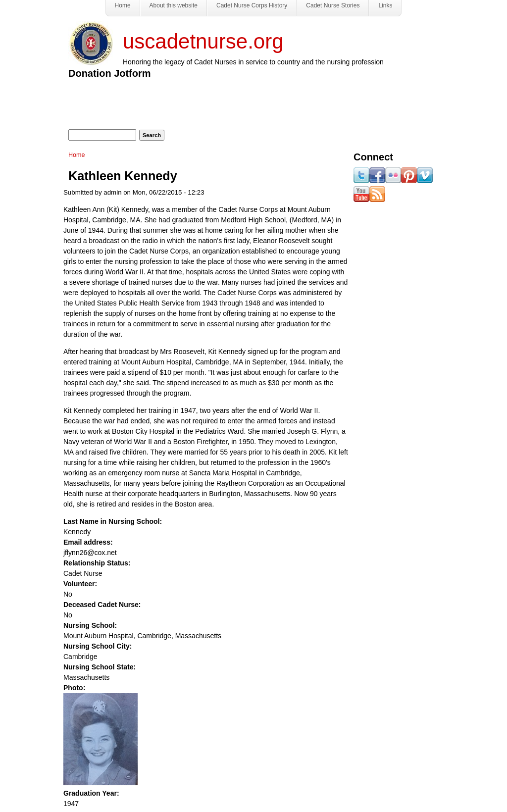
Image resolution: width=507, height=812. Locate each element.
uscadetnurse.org (203, 41)
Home (77, 155)
